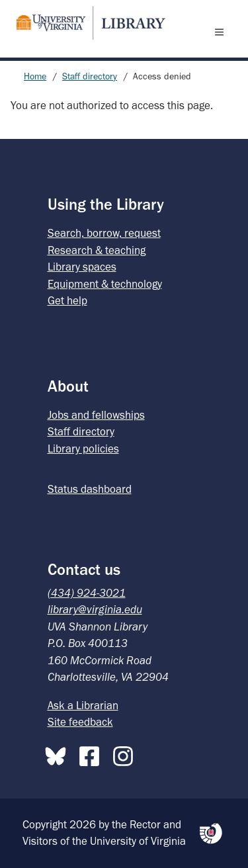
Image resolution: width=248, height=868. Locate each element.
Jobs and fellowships (96, 415)
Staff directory (90, 76)
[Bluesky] (59, 754)
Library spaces (82, 267)
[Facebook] (93, 754)
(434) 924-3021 (87, 593)
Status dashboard (90, 489)
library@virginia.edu (95, 609)
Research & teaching (97, 250)
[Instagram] (126, 754)
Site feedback (80, 722)
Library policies (83, 449)
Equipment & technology (105, 284)
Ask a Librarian (83, 705)
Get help (67, 300)
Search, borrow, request (104, 233)
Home (35, 76)
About (68, 386)
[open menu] (222, 32)
